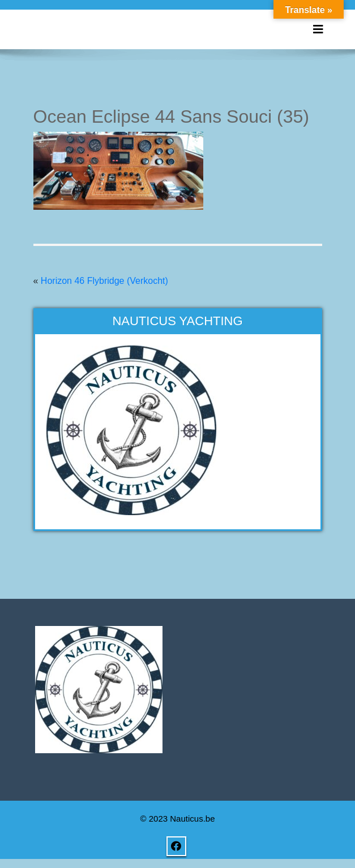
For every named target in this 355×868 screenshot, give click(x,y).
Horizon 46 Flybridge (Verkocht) (104, 281)
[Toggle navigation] (318, 29)
